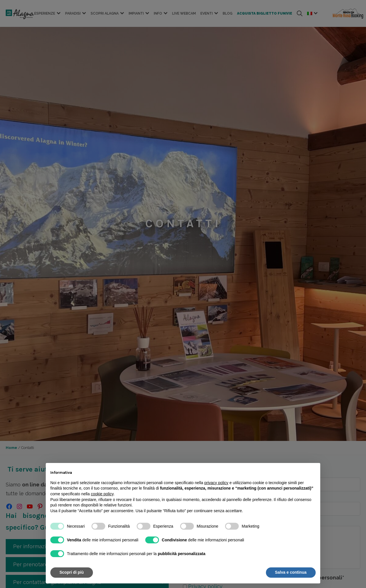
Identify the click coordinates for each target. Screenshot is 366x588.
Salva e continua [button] (291, 572)
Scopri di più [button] (72, 572)
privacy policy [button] (216, 483)
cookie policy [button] (102, 494)
